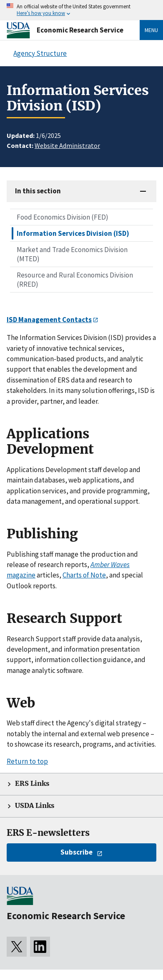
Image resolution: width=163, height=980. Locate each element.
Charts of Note (84, 575)
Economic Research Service (80, 30)
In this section (38, 191)
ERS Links (32, 784)
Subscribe (76, 852)
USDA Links (35, 806)
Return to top (27, 761)
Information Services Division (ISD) (73, 233)
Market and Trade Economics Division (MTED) (72, 254)
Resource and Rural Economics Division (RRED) (75, 280)
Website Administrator (67, 145)
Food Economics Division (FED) (63, 217)
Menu (151, 30)
